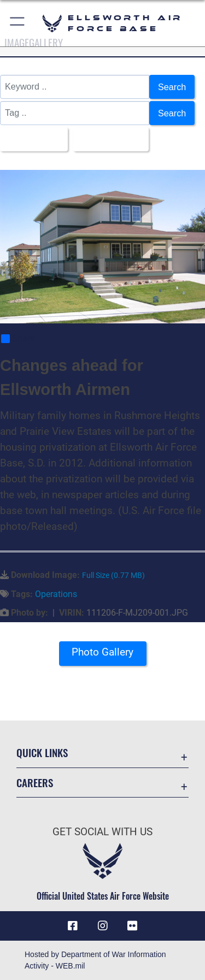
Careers (35, 783)
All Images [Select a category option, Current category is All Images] (31, 139)
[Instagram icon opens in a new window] (103, 926)
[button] (18, 23)
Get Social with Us (102, 832)
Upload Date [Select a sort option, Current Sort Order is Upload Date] (108, 139)
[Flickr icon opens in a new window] (132, 926)
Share (18, 339)
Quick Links (42, 752)
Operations (56, 594)
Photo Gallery (102, 652)
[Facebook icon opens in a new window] (73, 926)
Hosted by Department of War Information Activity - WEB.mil (95, 960)
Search (172, 87)
